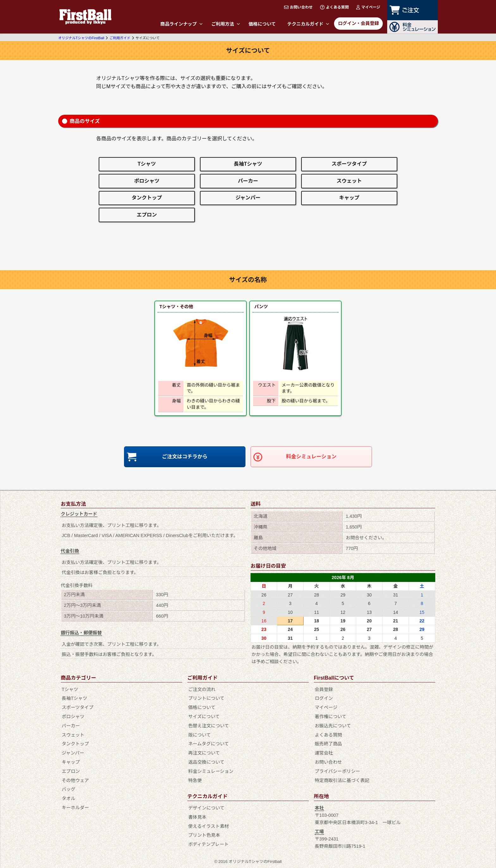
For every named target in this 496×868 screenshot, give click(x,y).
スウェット (349, 181)
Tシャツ (147, 164)
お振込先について (333, 726)
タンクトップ (147, 198)
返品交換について (206, 762)
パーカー (248, 181)
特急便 (195, 780)
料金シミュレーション (311, 457)
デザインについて (206, 808)
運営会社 (324, 753)
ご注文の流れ (202, 689)
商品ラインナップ (181, 24)
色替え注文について (209, 726)
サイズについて (204, 717)
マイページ (368, 7)
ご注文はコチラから (185, 457)
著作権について (331, 717)
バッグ (68, 789)
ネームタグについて (209, 744)
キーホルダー (75, 808)
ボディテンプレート (208, 844)
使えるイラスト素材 (209, 826)
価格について (262, 24)
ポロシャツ (147, 181)
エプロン (147, 215)
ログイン (324, 698)
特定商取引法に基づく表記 (342, 780)
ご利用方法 (226, 24)
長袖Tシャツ (248, 164)
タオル (68, 798)
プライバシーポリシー (338, 771)
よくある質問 (334, 7)
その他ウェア (75, 780)
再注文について (204, 753)
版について (200, 735)
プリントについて (206, 698)
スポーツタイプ (349, 164)
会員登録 (324, 689)
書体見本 (197, 817)
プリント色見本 (204, 835)
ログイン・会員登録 (358, 23)
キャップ (349, 198)
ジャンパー (248, 198)
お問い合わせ (298, 7)
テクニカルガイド (308, 24)
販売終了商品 (328, 744)
